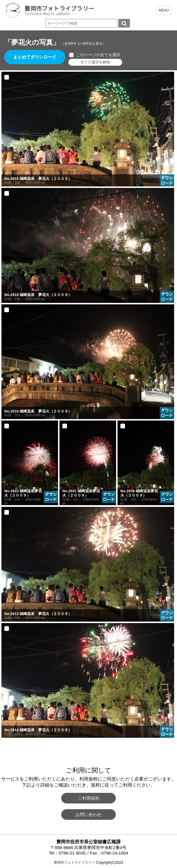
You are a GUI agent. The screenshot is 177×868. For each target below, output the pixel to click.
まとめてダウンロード (35, 57)
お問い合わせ (88, 815)
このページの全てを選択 (99, 55)
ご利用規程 (89, 798)
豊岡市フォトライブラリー (74, 863)
